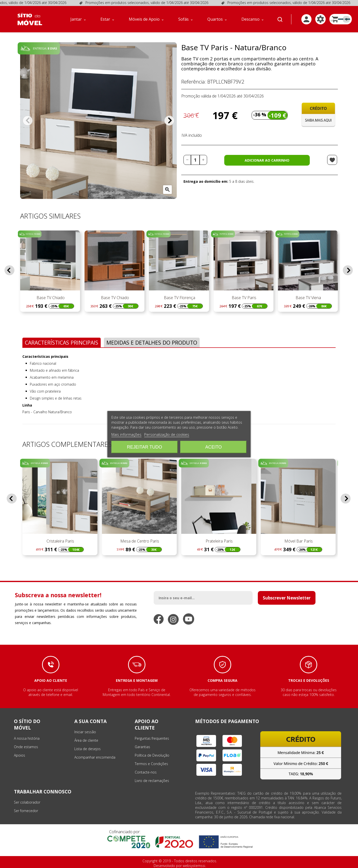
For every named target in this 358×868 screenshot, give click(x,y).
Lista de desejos (88, 749)
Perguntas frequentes (152, 738)
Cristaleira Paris (60, 541)
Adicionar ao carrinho (267, 160)
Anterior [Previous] (28, 121)
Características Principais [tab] (62, 343)
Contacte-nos (146, 772)
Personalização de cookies (167, 434)
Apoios (20, 755)
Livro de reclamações (152, 781)
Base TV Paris (244, 298)
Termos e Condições (151, 764)
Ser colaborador (27, 802)
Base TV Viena (308, 298)
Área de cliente (86, 740)
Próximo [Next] (169, 121)
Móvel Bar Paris (298, 541)
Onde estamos (26, 747)
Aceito (213, 447)
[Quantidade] (195, 160)
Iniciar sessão (85, 732)
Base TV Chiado (50, 298)
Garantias (142, 747)
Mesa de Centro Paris (139, 541)
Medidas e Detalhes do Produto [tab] (152, 343)
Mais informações (126, 434)
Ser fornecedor (26, 811)
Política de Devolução (152, 755)
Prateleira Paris (219, 541)
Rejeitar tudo (145, 447)
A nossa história (27, 738)
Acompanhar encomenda (95, 757)
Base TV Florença (179, 298)
